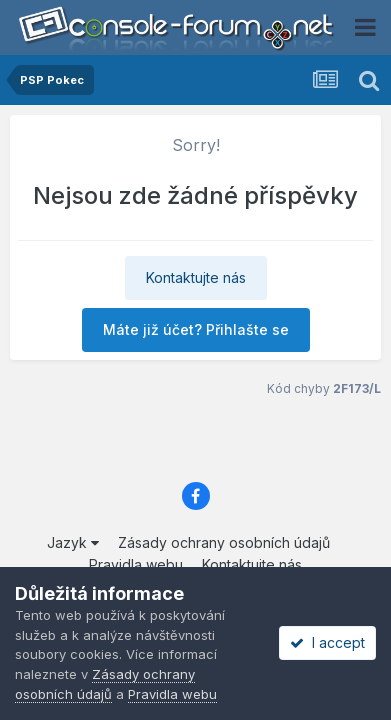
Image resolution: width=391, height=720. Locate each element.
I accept (327, 642)
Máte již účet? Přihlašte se (196, 329)
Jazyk (73, 542)
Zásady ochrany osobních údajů (224, 542)
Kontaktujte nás (196, 277)
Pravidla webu (136, 564)
